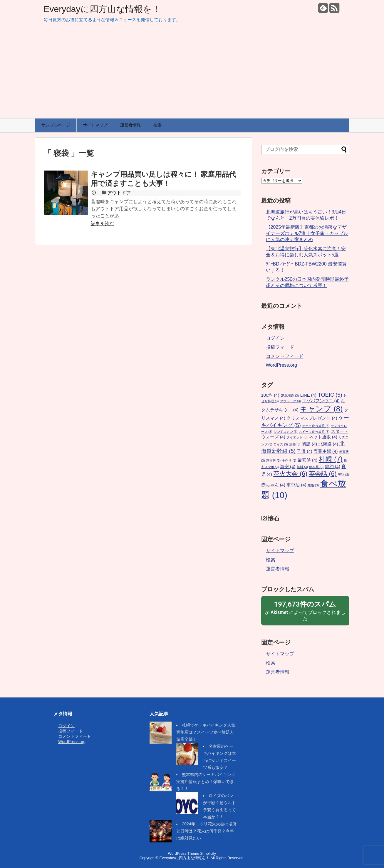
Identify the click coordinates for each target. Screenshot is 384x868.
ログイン (275, 338)
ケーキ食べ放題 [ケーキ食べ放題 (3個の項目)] (316, 426)
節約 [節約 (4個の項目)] (333, 467)
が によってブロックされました (305, 610)
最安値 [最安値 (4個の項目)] (307, 460)
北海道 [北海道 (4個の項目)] (328, 444)
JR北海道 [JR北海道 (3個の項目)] (290, 395)
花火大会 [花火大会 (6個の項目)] (290, 474)
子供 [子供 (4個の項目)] (304, 451)
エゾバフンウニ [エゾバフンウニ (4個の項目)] (321, 401)
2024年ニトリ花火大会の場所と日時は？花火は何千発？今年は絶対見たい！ (206, 831)
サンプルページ (56, 125)
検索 (157, 125)
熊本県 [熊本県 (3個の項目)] (316, 467)
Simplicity (208, 853)
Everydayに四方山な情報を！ (102, 9)
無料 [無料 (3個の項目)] (302, 467)
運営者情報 (130, 125)
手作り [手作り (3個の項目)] (289, 460)
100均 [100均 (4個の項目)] (270, 395)
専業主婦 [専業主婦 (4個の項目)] (326, 451)
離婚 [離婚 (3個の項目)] (313, 485)
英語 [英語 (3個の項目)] (343, 475)
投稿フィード (280, 347)
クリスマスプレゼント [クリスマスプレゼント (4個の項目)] (312, 418)
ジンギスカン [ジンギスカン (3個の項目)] (286, 432)
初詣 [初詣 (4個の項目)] (309, 444)
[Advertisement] (192, 74)
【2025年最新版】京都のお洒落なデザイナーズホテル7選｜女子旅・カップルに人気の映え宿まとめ (307, 233)
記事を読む (103, 224)
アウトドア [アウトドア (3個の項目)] (290, 401)
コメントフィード (285, 356)
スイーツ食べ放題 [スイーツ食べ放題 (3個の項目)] (314, 432)
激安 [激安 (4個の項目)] (288, 467)
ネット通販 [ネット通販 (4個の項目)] (323, 437)
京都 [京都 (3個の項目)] (295, 444)
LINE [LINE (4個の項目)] (308, 395)
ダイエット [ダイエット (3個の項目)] (297, 437)
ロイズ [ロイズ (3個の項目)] (281, 444)
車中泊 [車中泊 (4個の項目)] (296, 485)
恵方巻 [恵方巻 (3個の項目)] (273, 460)
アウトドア (119, 193)
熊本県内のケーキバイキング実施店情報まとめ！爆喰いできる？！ (206, 782)
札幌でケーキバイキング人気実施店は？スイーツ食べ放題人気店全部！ (206, 732)
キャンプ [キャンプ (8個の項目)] (321, 409)
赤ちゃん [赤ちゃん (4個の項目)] (273, 485)
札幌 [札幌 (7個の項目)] (331, 459)
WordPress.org (281, 365)
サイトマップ (95, 125)
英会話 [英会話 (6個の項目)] (323, 474)
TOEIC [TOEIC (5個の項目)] (330, 395)
